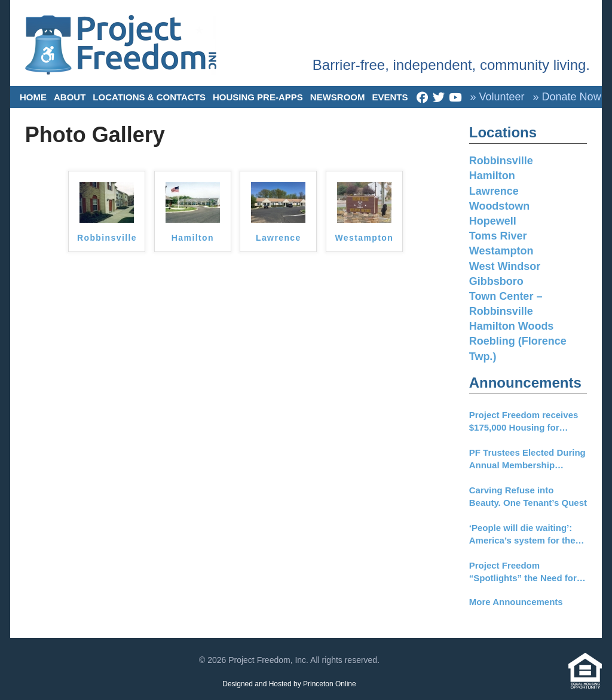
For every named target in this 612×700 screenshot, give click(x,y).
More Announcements (516, 602)
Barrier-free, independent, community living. (451, 65)
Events (390, 97)
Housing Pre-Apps (258, 97)
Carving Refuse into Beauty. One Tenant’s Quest (528, 496)
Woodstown (500, 206)
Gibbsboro (496, 281)
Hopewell (493, 221)
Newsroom (338, 97)
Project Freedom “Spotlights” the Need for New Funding (523, 572)
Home (33, 97)
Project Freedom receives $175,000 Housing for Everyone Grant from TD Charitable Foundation (524, 422)
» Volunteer (497, 97)
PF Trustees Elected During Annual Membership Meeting (527, 459)
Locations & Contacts (149, 97)
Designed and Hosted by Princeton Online (289, 684)
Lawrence (279, 238)
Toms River (498, 236)
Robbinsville (107, 238)
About (70, 97)
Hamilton (193, 238)
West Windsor (505, 266)
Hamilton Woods (512, 326)
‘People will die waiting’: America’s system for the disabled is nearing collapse (522, 535)
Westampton (364, 238)
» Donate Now (567, 97)
